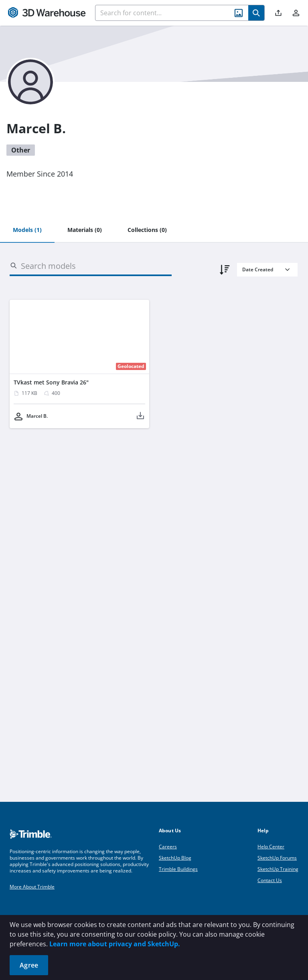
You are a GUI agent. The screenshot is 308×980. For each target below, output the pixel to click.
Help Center (271, 847)
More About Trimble (32, 887)
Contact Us (270, 880)
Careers (168, 847)
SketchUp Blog (175, 858)
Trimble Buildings (178, 869)
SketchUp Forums (277, 858)
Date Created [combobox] (258, 269)
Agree (29, 965)
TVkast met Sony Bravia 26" (51, 382)
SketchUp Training (278, 869)
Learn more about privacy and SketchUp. (115, 944)
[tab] (27, 230)
